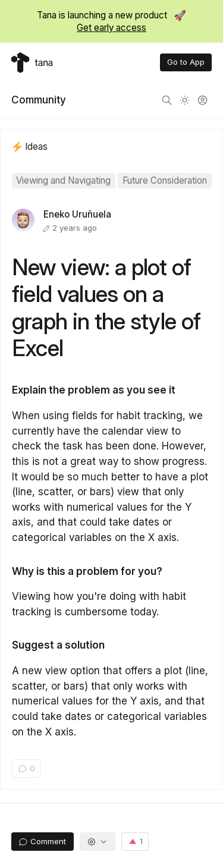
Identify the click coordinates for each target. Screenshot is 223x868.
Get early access (111, 28)
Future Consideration (165, 180)
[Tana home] (32, 63)
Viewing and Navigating (63, 180)
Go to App (186, 62)
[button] (98, 841)
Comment (42, 842)
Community (39, 100)
